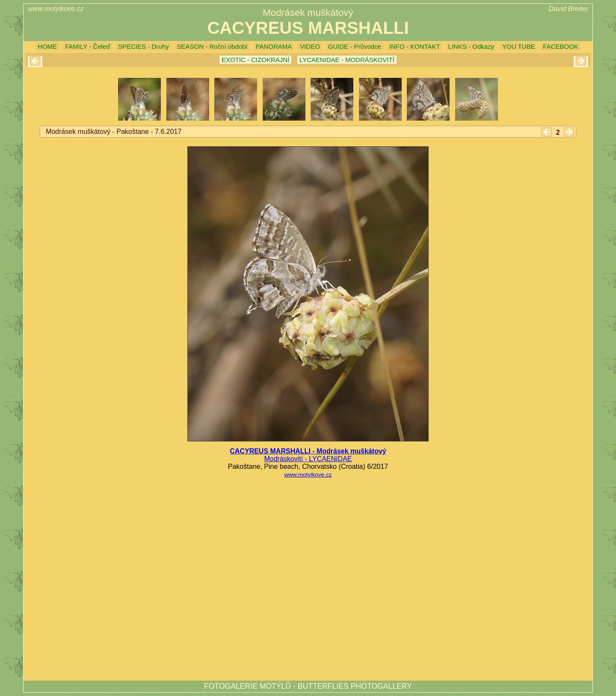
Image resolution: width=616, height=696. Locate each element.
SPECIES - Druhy (143, 46)
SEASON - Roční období (212, 46)
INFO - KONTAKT (415, 46)
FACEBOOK (561, 46)
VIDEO (310, 46)
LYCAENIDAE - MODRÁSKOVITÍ (347, 60)
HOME (47, 46)
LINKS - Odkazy (471, 46)
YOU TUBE (518, 46)
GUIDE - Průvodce (355, 46)
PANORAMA (274, 46)
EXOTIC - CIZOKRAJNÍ (255, 60)
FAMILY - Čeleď (87, 46)
